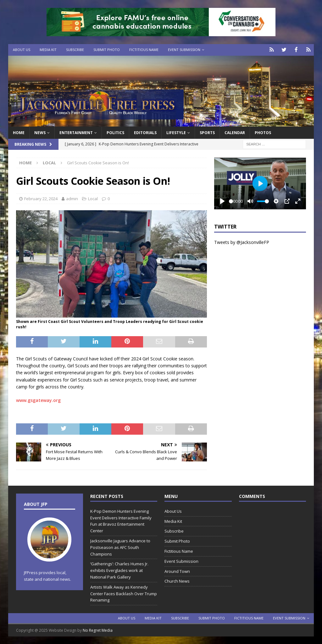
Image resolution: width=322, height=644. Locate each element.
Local (93, 198)
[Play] (222, 201)
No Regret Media (98, 630)
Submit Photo (107, 50)
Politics (115, 132)
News (40, 132)
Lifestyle (176, 132)
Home (19, 132)
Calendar (235, 132)
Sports (207, 132)
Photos (263, 132)
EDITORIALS (145, 132)
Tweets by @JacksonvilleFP (242, 242)
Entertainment (76, 132)
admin (72, 198)
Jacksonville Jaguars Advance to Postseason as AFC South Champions (120, 547)
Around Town (177, 571)
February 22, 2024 (41, 198)
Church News (177, 581)
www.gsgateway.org (38, 400)
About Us (22, 50)
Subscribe (75, 50)
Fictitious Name (144, 50)
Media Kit (48, 50)
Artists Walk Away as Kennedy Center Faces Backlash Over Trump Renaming (124, 593)
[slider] (231, 201)
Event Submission (184, 50)
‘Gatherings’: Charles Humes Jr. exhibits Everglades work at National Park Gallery (119, 570)
